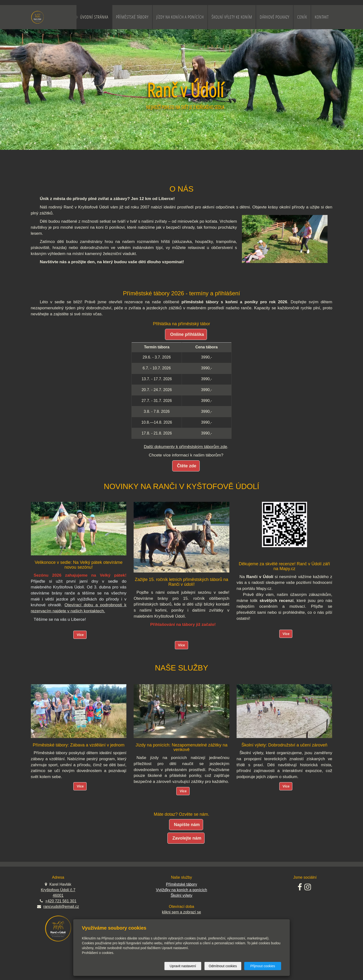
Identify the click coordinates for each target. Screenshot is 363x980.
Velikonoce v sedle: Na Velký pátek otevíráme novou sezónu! (79, 565)
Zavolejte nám (187, 838)
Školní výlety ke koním (232, 17)
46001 (58, 895)
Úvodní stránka (94, 17)
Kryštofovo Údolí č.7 (58, 890)
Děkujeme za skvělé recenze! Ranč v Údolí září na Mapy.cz (284, 566)
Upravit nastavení (183, 966)
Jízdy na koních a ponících (180, 17)
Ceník (302, 17)
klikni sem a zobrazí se (182, 912)
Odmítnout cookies (223, 966)
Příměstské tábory (132, 17)
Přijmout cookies (263, 966)
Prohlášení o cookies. (98, 953)
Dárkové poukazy (275, 17)
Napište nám (187, 825)
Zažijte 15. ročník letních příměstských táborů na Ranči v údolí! (181, 582)
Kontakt (322, 17)
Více (80, 635)
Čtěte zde (187, 466)
